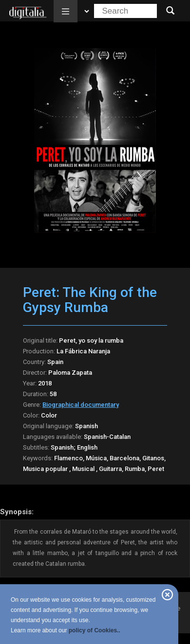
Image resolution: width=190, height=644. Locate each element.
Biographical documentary (81, 405)
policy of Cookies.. (95, 630)
